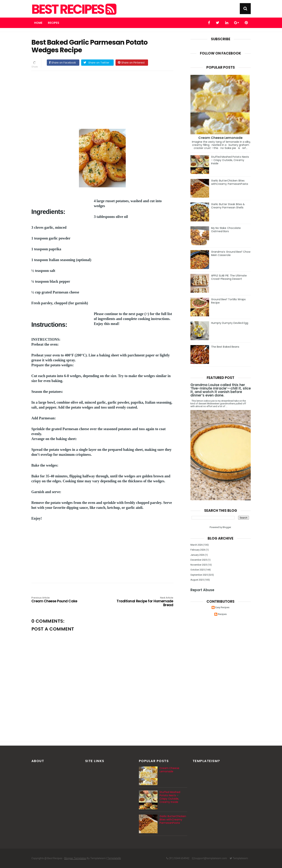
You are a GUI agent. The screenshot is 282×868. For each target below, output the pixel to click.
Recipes (54, 23)
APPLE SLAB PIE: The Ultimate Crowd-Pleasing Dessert (229, 277)
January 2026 (197, 555)
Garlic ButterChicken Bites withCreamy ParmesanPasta (230, 182)
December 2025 (199, 560)
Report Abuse (202, 590)
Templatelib (114, 858)
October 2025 (198, 570)
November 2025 (199, 565)
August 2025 (197, 580)
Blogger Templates (75, 858)
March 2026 (197, 545)
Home (38, 23)
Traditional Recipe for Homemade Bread (145, 602)
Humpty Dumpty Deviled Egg (230, 323)
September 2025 (199, 575)
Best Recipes (73, 9)
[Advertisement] (106, 99)
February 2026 (198, 550)
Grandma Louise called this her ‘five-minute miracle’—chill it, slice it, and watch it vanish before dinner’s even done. (221, 390)
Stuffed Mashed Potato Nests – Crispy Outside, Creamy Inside (230, 160)
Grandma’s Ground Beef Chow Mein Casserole (231, 253)
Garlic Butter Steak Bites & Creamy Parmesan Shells (228, 206)
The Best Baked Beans (225, 347)
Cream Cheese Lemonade (220, 138)
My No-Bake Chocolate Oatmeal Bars (226, 230)
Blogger (227, 527)
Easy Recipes (222, 607)
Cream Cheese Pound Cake (60, 600)
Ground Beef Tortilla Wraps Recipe (228, 301)
